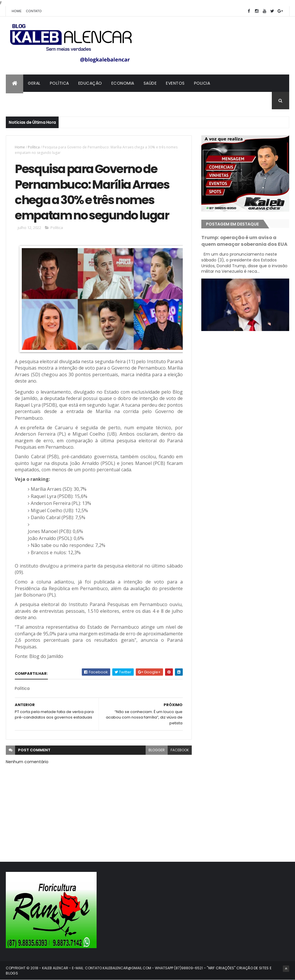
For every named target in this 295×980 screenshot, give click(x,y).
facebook (180, 750)
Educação (90, 83)
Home (17, 11)
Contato (34, 11)
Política (59, 83)
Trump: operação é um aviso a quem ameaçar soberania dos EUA (244, 241)
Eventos (175, 83)
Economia (123, 83)
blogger (157, 750)
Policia (202, 83)
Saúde (150, 83)
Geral (34, 83)
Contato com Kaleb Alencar (44, 101)
